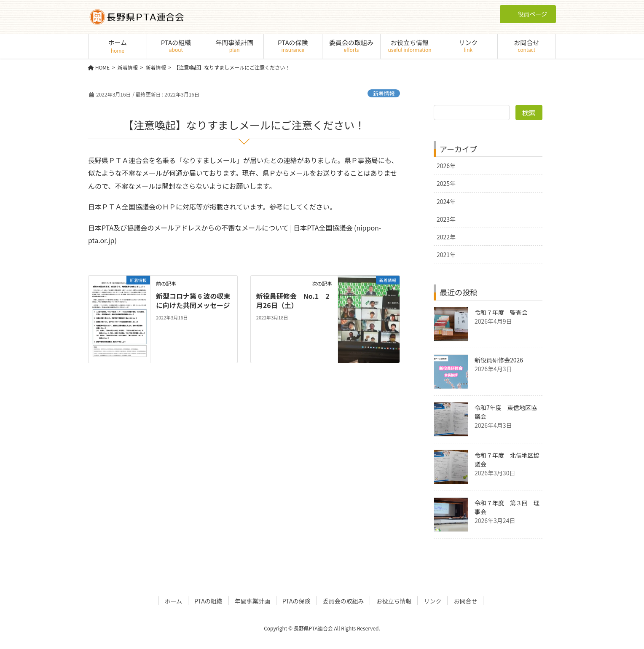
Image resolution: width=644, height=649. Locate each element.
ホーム (174, 601)
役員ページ (528, 14)
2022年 (446, 237)
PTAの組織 (208, 601)
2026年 (446, 166)
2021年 (446, 255)
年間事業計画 (252, 601)
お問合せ (465, 601)
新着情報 (384, 93)
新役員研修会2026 (499, 360)
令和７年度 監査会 (501, 312)
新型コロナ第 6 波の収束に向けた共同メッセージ (193, 300)
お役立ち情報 (394, 601)
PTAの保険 (297, 601)
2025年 (446, 183)
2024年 (446, 201)
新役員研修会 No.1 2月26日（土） (293, 300)
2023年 (446, 219)
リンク (432, 601)
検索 (529, 113)
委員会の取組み (343, 601)
